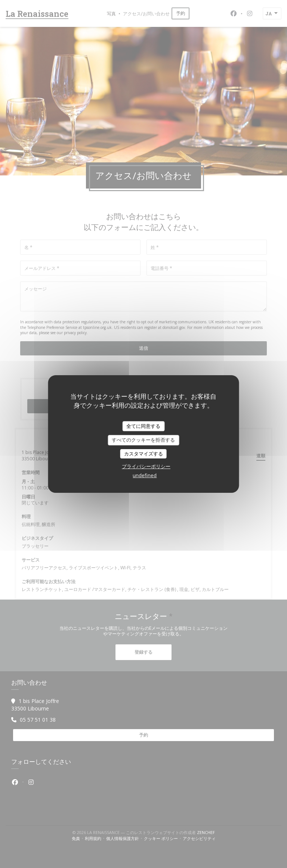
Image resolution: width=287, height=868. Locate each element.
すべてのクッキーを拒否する (143, 440)
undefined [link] (145, 475)
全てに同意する (143, 426)
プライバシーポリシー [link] (146, 466)
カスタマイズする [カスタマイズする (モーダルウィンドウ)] (143, 454)
